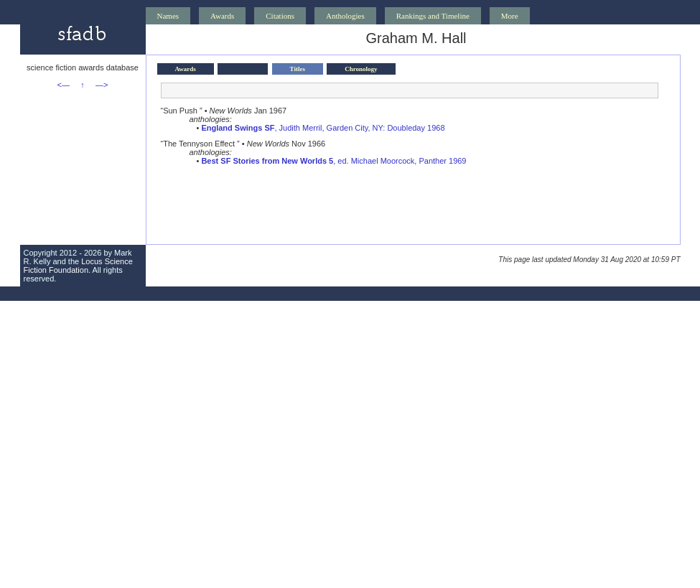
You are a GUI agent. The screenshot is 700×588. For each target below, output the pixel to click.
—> (102, 85)
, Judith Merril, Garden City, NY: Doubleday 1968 (323, 128)
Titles (298, 69)
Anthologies (345, 16)
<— (64, 85)
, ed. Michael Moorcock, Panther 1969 (333, 161)
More (510, 16)
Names (168, 16)
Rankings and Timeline (433, 16)
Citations (280, 16)
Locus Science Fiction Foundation (78, 266)
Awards (222, 16)
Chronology (361, 69)
